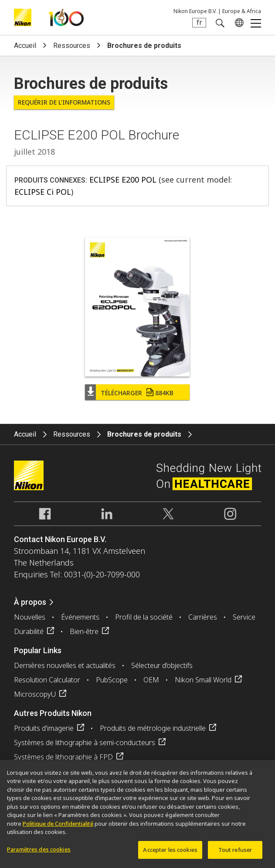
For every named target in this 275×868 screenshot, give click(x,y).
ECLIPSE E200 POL (123, 180)
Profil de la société (144, 617)
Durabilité (29, 631)
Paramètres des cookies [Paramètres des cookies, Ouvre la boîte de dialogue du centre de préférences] (39, 853)
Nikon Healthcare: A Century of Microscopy (66, 17)
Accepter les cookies (170, 854)
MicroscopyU (35, 694)
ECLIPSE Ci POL (43, 192)
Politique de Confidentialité (58, 827)
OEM (151, 680)
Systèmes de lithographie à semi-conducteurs (85, 743)
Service (244, 617)
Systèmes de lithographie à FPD (63, 757)
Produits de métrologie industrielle (153, 728)
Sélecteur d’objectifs (162, 665)
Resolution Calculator (47, 680)
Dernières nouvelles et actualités (65, 665)
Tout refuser (235, 854)
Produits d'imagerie (44, 728)
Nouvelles (30, 617)
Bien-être (84, 631)
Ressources (72, 46)
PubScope (112, 680)
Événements (80, 617)
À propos (30, 602)
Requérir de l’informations (64, 102)
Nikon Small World (203, 680)
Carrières (203, 617)
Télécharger (137, 393)
